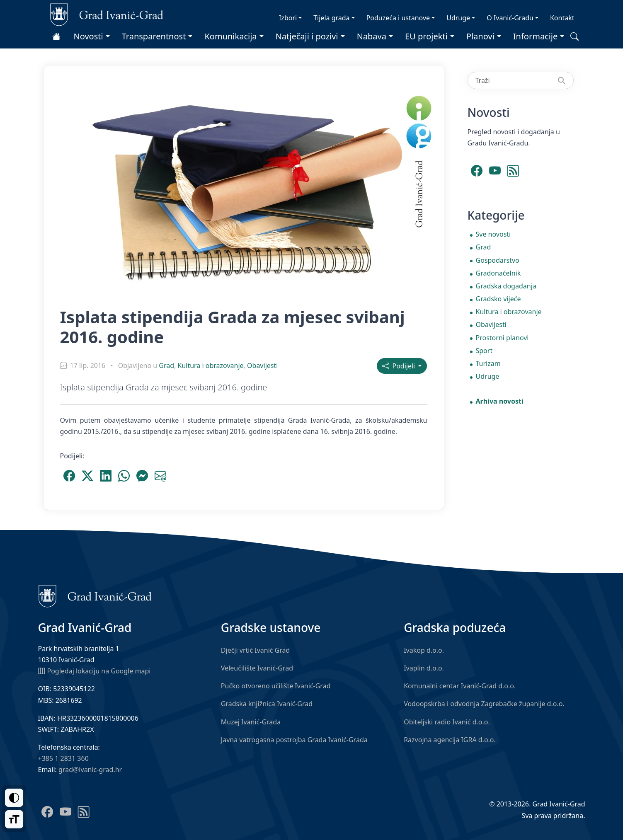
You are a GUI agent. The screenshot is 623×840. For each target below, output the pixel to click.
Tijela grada (331, 18)
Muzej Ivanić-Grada (251, 722)
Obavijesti (262, 366)
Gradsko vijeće (498, 299)
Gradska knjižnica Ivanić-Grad (267, 704)
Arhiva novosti (500, 401)
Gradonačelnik (498, 273)
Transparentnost (154, 36)
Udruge (458, 18)
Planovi (480, 36)
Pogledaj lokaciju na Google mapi (95, 671)
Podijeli (399, 366)
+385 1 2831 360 (63, 758)
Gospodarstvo (498, 260)
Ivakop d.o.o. (424, 650)
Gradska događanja (506, 286)
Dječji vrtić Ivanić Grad (256, 650)
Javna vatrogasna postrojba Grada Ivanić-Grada (294, 740)
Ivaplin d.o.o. (424, 668)
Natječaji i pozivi (307, 36)
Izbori (288, 18)
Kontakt (562, 18)
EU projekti (426, 36)
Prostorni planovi (502, 338)
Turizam (488, 363)
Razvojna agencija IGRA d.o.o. (450, 740)
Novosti (88, 36)
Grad (166, 366)
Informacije (536, 36)
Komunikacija (230, 36)
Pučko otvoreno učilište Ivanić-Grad (276, 686)
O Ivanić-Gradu (510, 18)
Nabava (372, 36)
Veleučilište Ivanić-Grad (257, 668)
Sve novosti (493, 234)
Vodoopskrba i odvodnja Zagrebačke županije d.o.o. (484, 704)
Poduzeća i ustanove (398, 18)
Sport (484, 351)
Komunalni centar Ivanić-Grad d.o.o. (460, 686)
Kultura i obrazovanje (211, 366)
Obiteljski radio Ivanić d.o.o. (447, 722)
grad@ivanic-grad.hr (90, 770)
